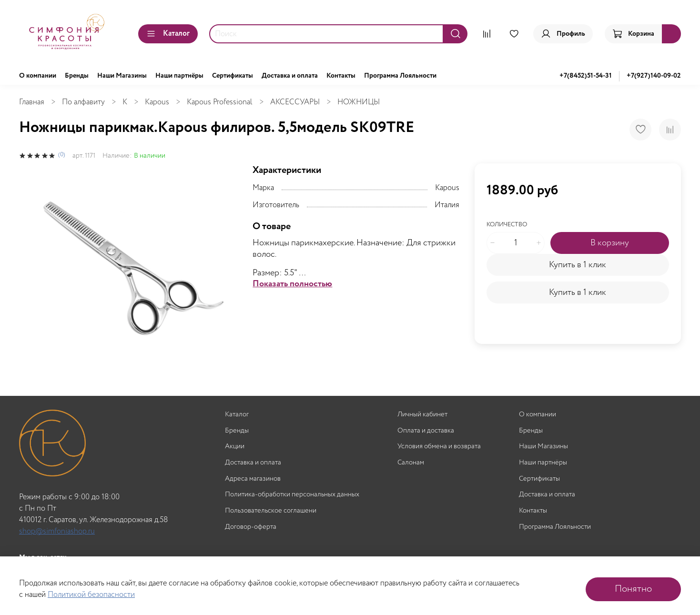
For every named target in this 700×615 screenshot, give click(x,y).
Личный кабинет (422, 415)
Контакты (341, 76)
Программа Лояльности (400, 76)
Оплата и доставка (426, 431)
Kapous (157, 102)
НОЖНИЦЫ (359, 102)
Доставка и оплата (290, 76)
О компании (38, 76)
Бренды (77, 76)
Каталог (168, 34)
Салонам (411, 463)
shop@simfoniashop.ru (57, 531)
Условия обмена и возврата (439, 447)
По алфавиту (83, 102)
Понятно (633, 589)
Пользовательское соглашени (271, 511)
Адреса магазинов (253, 479)
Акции (235, 447)
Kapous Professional (220, 102)
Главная (32, 102)
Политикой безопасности (91, 595)
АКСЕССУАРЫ (295, 102)
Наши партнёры (179, 76)
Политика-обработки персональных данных (292, 495)
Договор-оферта (251, 527)
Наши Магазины (122, 76)
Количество (507, 225)
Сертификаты (233, 76)
